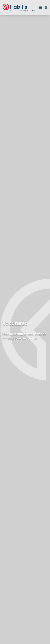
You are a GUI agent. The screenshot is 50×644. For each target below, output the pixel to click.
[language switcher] (46, 8)
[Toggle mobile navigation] (40, 8)
